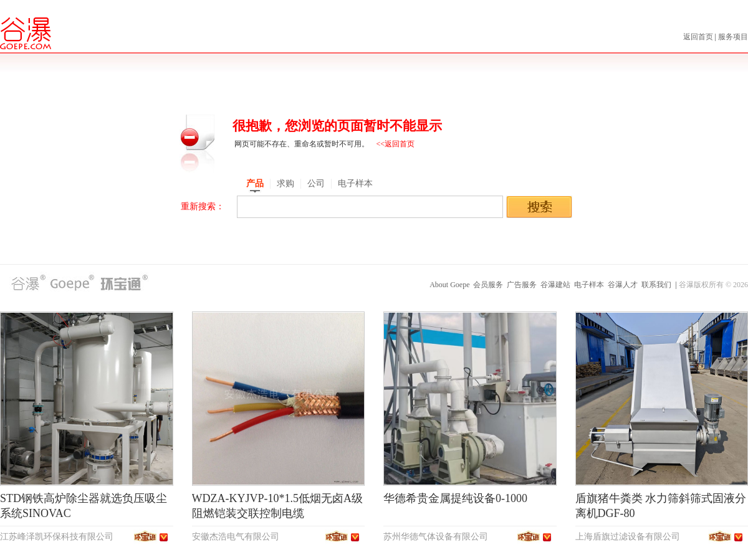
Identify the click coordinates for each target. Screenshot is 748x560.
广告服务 (522, 285)
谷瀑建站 (555, 285)
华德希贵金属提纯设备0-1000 (455, 498)
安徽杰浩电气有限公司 (236, 537)
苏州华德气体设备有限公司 (436, 537)
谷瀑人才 (623, 285)
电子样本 (589, 285)
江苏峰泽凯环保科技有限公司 (57, 537)
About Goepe (449, 285)
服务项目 (733, 37)
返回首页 (699, 37)
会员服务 (488, 285)
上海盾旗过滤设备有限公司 (628, 537)
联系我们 (656, 285)
